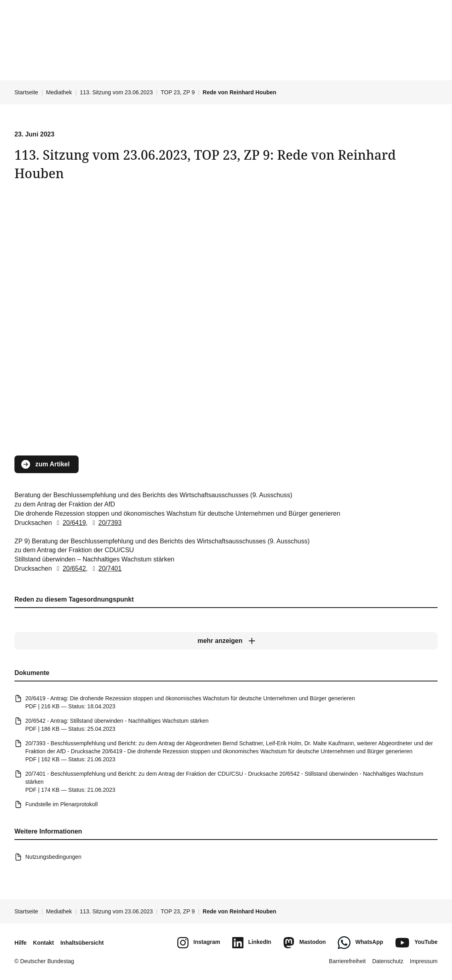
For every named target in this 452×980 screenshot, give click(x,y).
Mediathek (59, 92)
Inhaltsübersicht (82, 943)
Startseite (26, 92)
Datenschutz (388, 961)
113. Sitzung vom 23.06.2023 (116, 92)
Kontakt (43, 943)
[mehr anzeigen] (226, 641)
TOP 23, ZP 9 (178, 92)
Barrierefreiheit (347, 961)
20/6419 (70, 523)
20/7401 (105, 568)
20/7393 (105, 523)
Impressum (424, 961)
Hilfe (20, 943)
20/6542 (70, 568)
